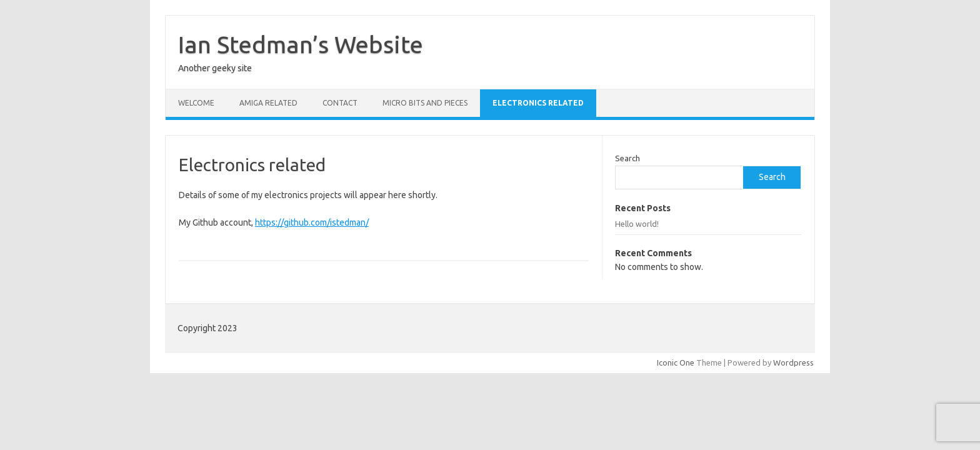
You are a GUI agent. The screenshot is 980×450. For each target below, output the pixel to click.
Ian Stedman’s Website (301, 44)
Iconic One (676, 362)
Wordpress (793, 362)
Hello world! (637, 224)
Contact (340, 103)
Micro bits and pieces (425, 103)
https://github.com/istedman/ (312, 222)
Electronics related (538, 103)
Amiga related (268, 103)
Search (627, 158)
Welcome (196, 103)
